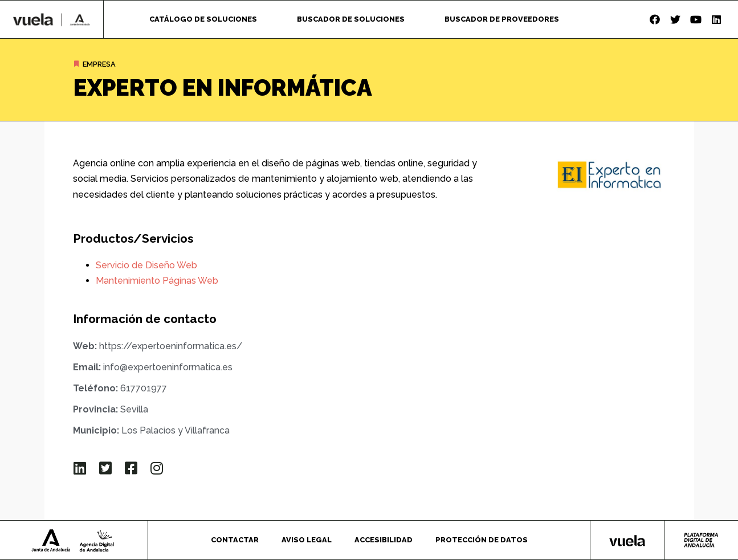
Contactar (235, 540)
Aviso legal (307, 540)
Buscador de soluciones (351, 19)
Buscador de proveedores (502, 19)
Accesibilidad (384, 540)
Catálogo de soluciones (203, 19)
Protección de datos (482, 540)
